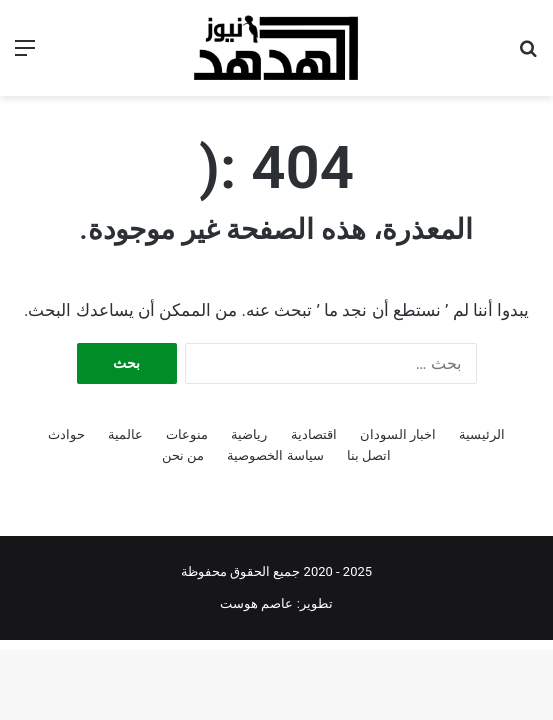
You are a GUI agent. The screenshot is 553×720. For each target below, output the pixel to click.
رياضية (249, 434)
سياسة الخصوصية (275, 455)
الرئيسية (482, 434)
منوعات (187, 434)
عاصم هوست (256, 603)
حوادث (66, 434)
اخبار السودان (398, 434)
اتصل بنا (369, 455)
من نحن (183, 455)
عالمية (125, 434)
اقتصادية (314, 434)
